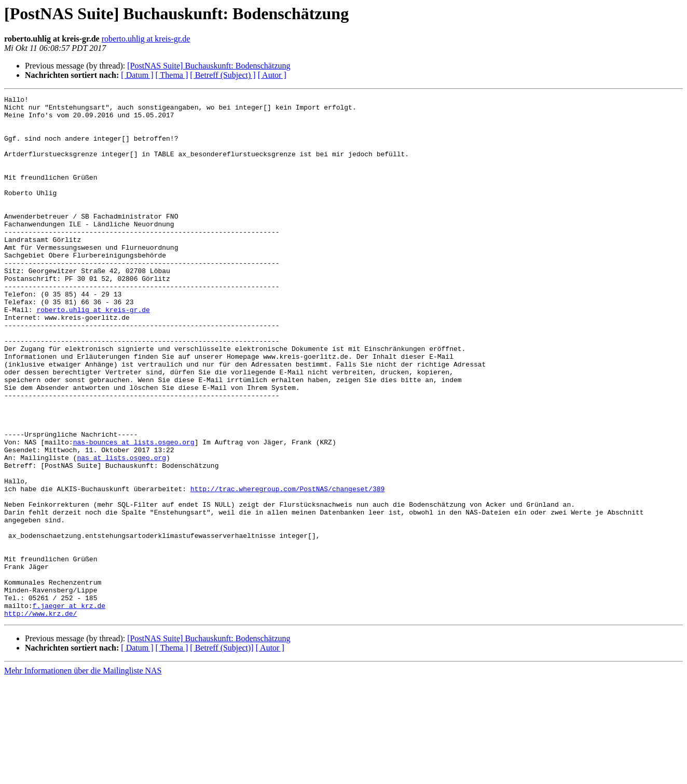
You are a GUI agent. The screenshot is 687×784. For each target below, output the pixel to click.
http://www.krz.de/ (40, 718)
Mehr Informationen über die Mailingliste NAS (83, 775)
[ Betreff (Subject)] (222, 752)
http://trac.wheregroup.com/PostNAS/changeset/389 (287, 568)
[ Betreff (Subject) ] (223, 75)
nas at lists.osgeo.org (121, 531)
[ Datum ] (137, 75)
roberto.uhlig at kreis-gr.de (146, 39)
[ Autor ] (272, 75)
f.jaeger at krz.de (69, 708)
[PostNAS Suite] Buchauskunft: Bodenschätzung (209, 66)
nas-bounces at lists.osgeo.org (134, 512)
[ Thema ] (172, 75)
